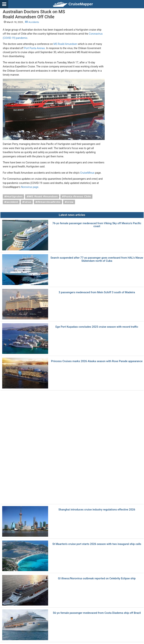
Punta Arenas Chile (78, 197)
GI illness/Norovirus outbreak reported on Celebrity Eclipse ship (97, 579)
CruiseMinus (87, 173)
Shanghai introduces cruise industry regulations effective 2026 (97, 510)
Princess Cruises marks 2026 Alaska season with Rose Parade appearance (97, 361)
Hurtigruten (15, 197)
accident (12, 202)
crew (70, 202)
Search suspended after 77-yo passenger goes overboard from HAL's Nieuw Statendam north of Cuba (97, 259)
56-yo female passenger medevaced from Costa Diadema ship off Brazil (97, 613)
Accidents (32, 22)
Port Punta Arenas (34, 48)
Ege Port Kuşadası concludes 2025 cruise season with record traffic (97, 327)
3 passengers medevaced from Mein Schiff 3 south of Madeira (97, 292)
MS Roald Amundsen (65, 44)
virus (28, 202)
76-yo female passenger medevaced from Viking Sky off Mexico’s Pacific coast (97, 225)
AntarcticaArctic (49, 202)
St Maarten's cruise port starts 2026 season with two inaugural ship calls (97, 544)
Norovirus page (30, 187)
